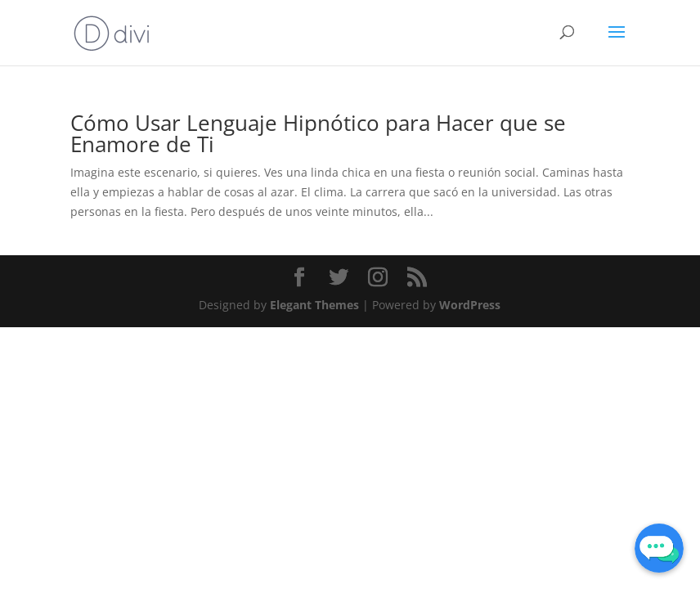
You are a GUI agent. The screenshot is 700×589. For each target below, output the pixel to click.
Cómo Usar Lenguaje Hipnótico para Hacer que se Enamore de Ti (318, 133)
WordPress (470, 305)
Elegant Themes (314, 305)
